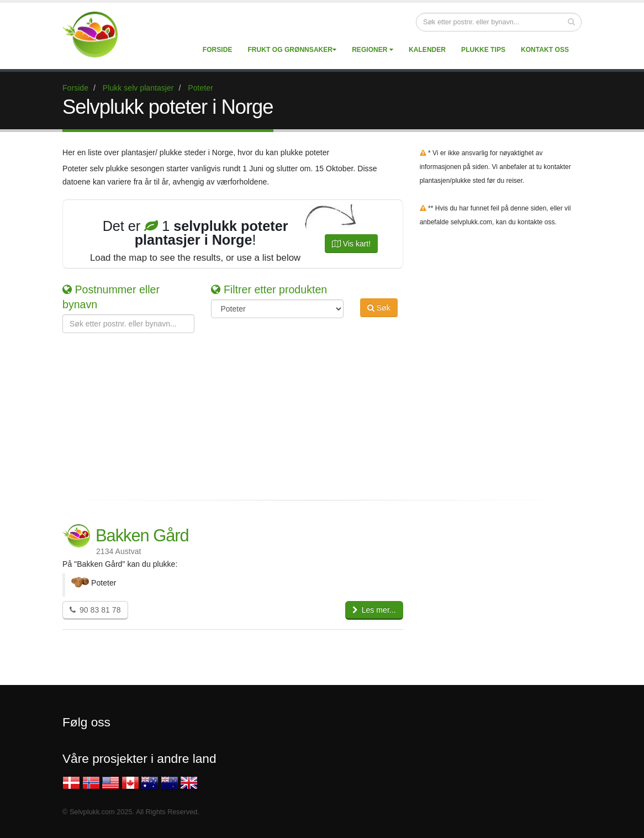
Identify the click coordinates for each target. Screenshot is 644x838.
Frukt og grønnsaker (292, 50)
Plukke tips (483, 50)
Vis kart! (351, 244)
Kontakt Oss (545, 50)
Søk (379, 308)
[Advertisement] (314, 410)
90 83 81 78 (95, 610)
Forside (218, 50)
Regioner (373, 50)
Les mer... (374, 610)
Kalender (427, 50)
